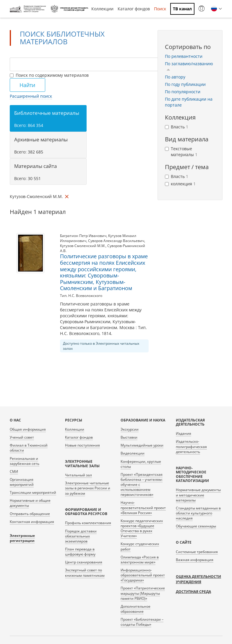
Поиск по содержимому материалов (49, 75)
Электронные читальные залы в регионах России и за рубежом (88, 488)
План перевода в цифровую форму (80, 552)
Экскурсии (130, 429)
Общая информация (28, 429)
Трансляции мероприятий (33, 492)
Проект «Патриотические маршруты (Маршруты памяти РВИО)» (143, 593)
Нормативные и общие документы (30, 503)
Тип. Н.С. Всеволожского (81, 296)
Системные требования (197, 552)
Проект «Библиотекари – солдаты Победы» (142, 622)
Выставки (129, 437)
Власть (177, 127)
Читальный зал (78, 475)
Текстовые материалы (181, 152)
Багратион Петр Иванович (83, 236)
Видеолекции (133, 453)
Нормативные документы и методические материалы (198, 495)
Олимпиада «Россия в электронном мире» (140, 560)
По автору (175, 77)
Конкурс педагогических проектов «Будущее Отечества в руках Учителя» (142, 528)
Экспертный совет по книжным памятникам (85, 573)
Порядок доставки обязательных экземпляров (81, 536)
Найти (27, 85)
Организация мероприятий (22, 482)
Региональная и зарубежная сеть (25, 461)
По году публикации (185, 84)
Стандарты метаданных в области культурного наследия (198, 513)
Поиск (160, 9)
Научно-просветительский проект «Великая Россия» (143, 507)
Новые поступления (82, 445)
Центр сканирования (84, 562)
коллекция (180, 184)
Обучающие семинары (196, 526)
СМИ (14, 471)
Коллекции (102, 9)
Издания (184, 433)
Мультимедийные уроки (142, 445)
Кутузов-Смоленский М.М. (83, 246)
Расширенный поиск (31, 96)
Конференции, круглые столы (141, 464)
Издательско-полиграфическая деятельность (191, 446)
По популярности (183, 92)
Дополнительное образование (136, 609)
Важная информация (195, 560)
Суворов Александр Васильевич (116, 241)
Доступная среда (193, 592)
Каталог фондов (134, 9)
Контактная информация (32, 522)
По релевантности (184, 56)
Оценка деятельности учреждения (198, 579)
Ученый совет (22, 437)
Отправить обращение (30, 514)
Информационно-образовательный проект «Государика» (143, 575)
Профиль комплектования (88, 523)
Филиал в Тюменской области (29, 448)
